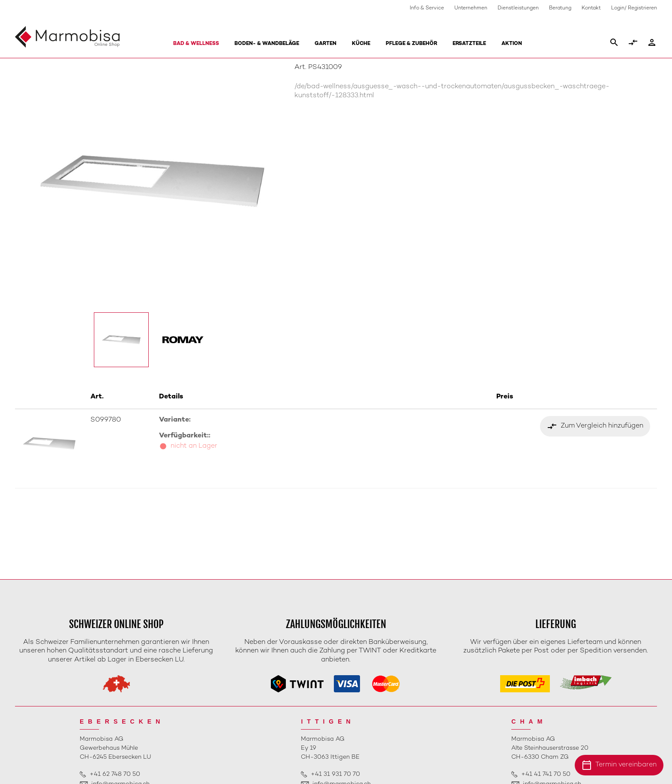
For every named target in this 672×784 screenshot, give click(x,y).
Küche (361, 44)
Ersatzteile (469, 44)
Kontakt (591, 8)
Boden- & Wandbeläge (267, 44)
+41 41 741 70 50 (546, 774)
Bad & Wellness (196, 44)
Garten (325, 44)
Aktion (512, 44)
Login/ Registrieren (634, 8)
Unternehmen (471, 8)
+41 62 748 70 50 (115, 774)
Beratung (560, 8)
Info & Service (427, 8)
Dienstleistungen (518, 8)
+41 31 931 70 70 (335, 774)
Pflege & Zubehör (411, 44)
